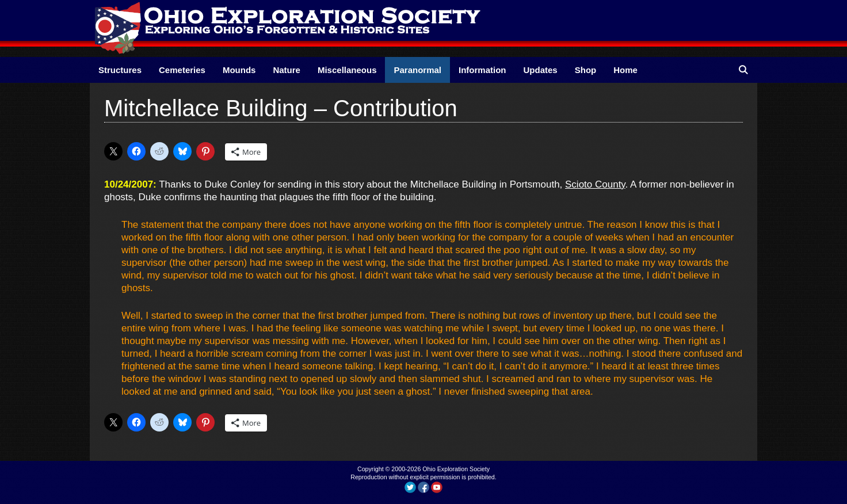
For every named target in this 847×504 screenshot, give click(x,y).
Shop (586, 70)
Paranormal (417, 70)
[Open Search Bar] (743, 70)
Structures (120, 70)
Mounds (239, 70)
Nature (287, 70)
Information (482, 70)
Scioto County (595, 184)
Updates (541, 70)
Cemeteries (182, 70)
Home (625, 70)
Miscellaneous (347, 70)
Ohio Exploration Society (456, 469)
